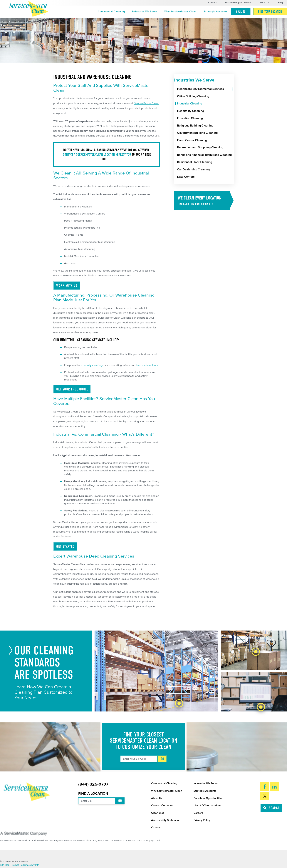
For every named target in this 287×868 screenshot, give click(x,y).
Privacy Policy (202, 820)
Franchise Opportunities (238, 3)
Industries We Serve (145, 12)
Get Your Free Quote (72, 389)
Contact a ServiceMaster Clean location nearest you (97, 154)
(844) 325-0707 (93, 784)
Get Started (65, 547)
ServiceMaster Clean (146, 103)
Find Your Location (270, 12)
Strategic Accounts (216, 12)
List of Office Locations (207, 805)
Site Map (5, 865)
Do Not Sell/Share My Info (25, 865)
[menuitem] (111, 12)
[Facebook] (265, 786)
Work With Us (67, 286)
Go (162, 759)
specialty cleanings (92, 365)
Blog (280, 3)
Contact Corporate (162, 805)
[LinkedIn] (275, 786)
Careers (213, 3)
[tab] (232, 89)
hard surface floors (147, 365)
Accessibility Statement (165, 820)
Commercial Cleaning (111, 12)
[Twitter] (265, 796)
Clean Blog (158, 813)
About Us (265, 3)
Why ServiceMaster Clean (180, 12)
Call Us (241, 12)
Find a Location (93, 794)
